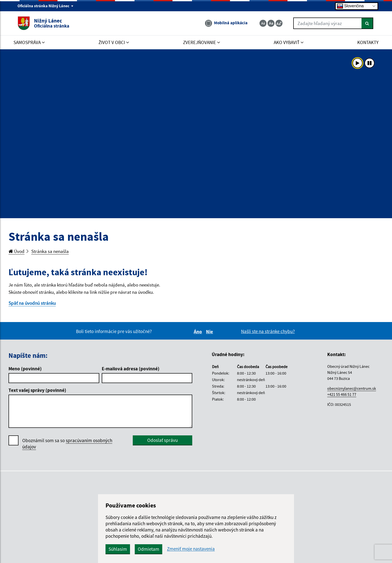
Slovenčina (350, 6)
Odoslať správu (162, 440)
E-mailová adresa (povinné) (131, 369)
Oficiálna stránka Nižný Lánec (45, 6)
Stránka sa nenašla (50, 251)
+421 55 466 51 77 (342, 394)
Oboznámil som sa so (67, 444)
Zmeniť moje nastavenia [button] (191, 549)
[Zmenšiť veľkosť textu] (263, 23)
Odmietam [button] (148, 549)
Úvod (16, 251)
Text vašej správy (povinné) (37, 390)
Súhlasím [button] (118, 549)
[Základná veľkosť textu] (271, 23)
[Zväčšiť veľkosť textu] (279, 23)
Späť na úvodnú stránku (32, 303)
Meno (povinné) (25, 369)
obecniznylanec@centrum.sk (352, 388)
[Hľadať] (367, 23)
